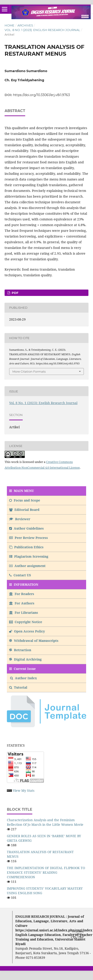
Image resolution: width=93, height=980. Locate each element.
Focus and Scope (25, 500)
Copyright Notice (26, 622)
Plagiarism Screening (29, 556)
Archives (25, 25)
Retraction (20, 650)
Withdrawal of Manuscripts (34, 641)
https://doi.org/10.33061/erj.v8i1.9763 (41, 95)
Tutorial (19, 687)
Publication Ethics (26, 547)
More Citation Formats (29, 371)
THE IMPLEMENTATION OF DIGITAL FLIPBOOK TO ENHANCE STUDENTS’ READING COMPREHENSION (46, 872)
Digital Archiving (25, 659)
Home (10, 25)
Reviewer (20, 519)
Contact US (20, 575)
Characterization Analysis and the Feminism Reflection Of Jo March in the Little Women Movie (45, 822)
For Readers (22, 594)
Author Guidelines (26, 528)
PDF (15, 293)
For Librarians (24, 613)
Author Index (23, 678)
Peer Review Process (29, 538)
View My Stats (24, 791)
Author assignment (27, 566)
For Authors (22, 603)
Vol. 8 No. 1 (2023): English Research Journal (42, 30)
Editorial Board (24, 510)
